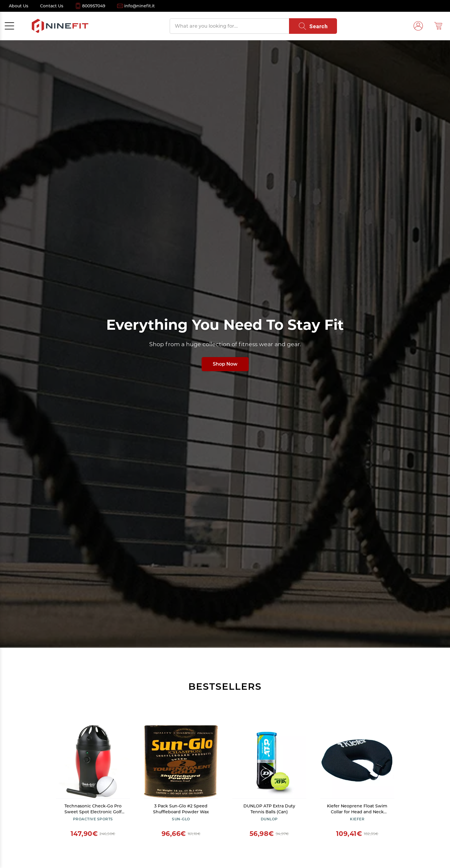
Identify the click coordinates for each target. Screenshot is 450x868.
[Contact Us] (52, 6)
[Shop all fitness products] (225, 344)
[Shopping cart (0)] (438, 26)
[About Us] (19, 6)
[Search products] (229, 26)
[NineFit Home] (60, 26)
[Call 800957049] (90, 6)
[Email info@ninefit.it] (136, 6)
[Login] (418, 26)
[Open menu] (9, 26)
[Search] (313, 26)
